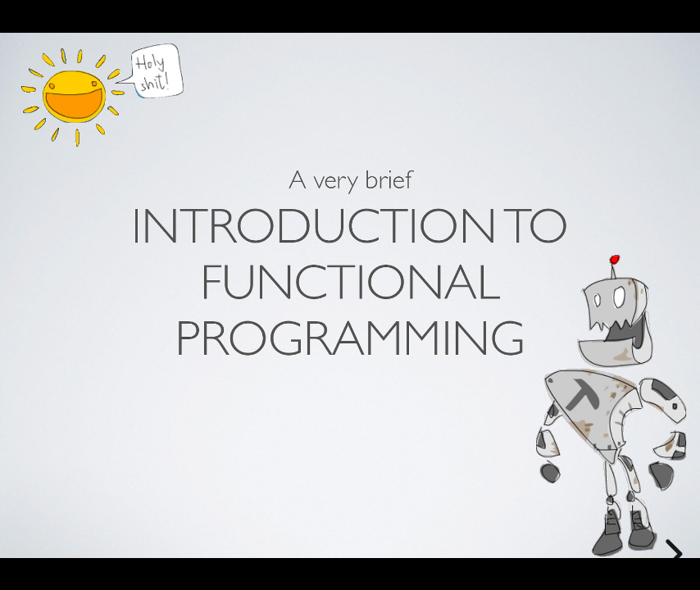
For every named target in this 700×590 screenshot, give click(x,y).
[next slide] (671, 554)
